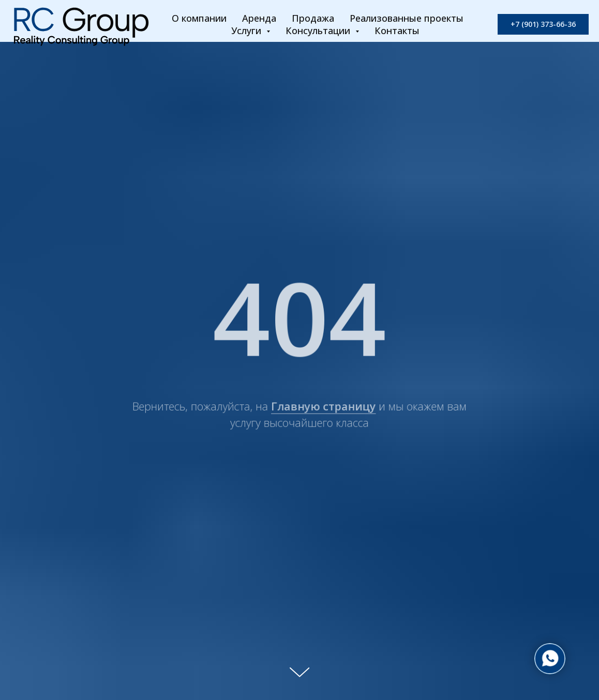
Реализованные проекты (407, 18)
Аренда (259, 18)
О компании (199, 18)
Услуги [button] (248, 31)
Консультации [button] (319, 31)
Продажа (313, 18)
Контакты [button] (397, 31)
